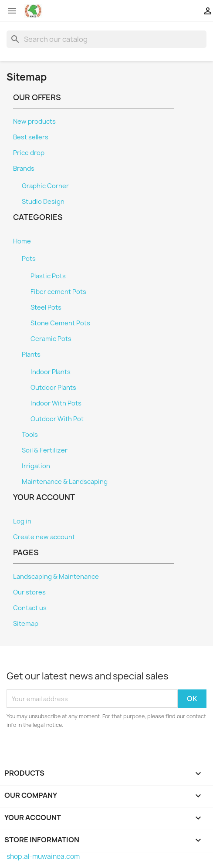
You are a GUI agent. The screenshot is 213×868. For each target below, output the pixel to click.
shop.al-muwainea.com (43, 856)
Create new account (44, 537)
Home (22, 241)
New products (34, 122)
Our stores (29, 592)
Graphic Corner (45, 186)
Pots (29, 259)
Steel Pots (46, 307)
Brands (24, 169)
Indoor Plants (51, 372)
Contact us (30, 608)
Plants (31, 355)
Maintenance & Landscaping (65, 482)
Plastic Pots (48, 276)
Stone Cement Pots (60, 323)
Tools (30, 435)
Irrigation (36, 466)
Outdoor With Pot (57, 419)
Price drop (29, 153)
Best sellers (31, 137)
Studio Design (43, 202)
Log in (22, 521)
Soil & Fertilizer (45, 450)
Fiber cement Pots (58, 292)
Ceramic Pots (51, 339)
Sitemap (26, 624)
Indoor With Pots (56, 403)
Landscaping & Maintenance (56, 577)
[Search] (106, 39)
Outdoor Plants (53, 388)
